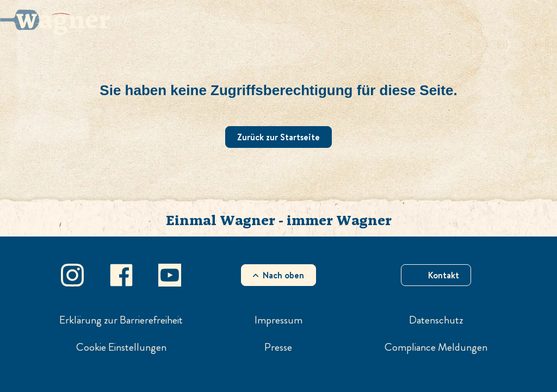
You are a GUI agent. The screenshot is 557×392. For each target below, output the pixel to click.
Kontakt (444, 275)
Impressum (278, 320)
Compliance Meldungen (436, 347)
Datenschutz (436, 320)
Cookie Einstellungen (121, 347)
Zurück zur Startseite (278, 137)
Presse (278, 347)
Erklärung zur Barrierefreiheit (121, 320)
